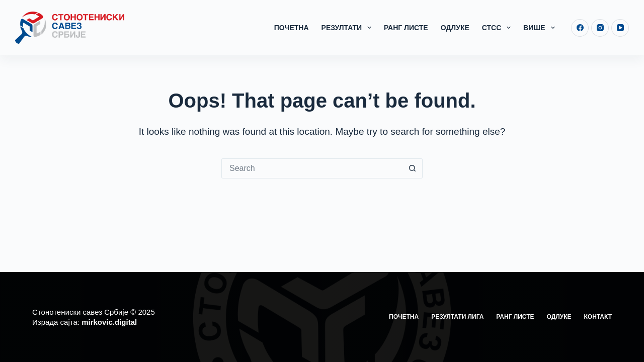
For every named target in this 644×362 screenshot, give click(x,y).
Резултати (348, 28)
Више (541, 28)
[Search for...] (312, 168)
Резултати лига (457, 317)
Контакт (598, 317)
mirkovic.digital (109, 322)
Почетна (292, 28)
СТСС (498, 28)
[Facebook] (580, 28)
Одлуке (455, 28)
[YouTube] (620, 28)
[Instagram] (600, 28)
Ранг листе (406, 28)
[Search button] (413, 168)
